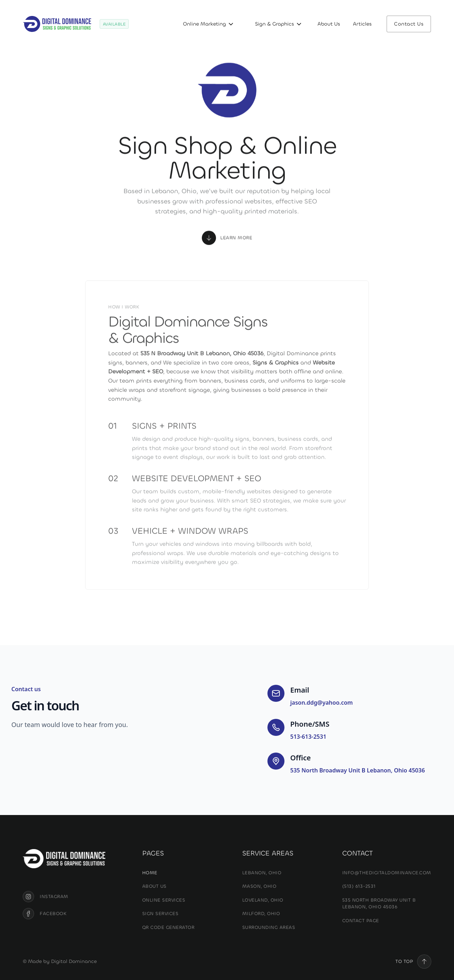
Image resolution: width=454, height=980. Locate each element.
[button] (207, 24)
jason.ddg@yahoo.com (321, 703)
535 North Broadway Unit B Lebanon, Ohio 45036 (358, 770)
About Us (329, 24)
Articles (362, 24)
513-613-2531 (308, 737)
